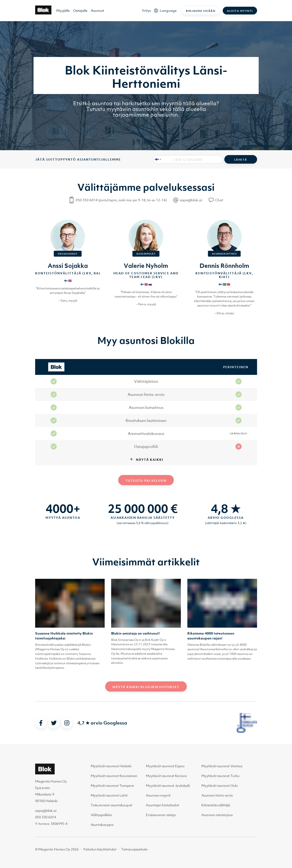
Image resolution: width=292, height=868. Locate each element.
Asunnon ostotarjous (217, 815)
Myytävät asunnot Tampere (112, 786)
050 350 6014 (46, 817)
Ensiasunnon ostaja (161, 815)
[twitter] (54, 723)
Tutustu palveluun (146, 481)
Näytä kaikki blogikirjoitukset (146, 687)
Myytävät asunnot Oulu (220, 786)
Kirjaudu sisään (201, 11)
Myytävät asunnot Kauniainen (114, 776)
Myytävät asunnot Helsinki (111, 766)
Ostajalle (80, 11)
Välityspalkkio (101, 815)
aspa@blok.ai (46, 811)
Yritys (146, 11)
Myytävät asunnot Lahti (109, 795)
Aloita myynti (240, 11)
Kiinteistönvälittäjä (216, 805)
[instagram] (67, 723)
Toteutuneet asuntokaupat (111, 805)
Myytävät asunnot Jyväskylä (168, 786)
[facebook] (41, 723)
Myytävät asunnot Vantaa (222, 766)
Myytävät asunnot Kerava (166, 776)
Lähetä (241, 160)
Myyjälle (63, 11)
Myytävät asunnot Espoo (165, 766)
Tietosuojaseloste (134, 849)
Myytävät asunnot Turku (220, 776)
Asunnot (97, 11)
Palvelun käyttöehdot (100, 849)
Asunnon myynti (158, 795)
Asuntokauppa (102, 825)
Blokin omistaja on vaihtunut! (136, 633)
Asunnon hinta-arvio (217, 795)
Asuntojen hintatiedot (162, 805)
